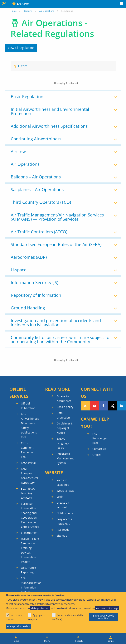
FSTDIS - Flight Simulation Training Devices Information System (30, 550)
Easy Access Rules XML (64, 521)
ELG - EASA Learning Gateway (28, 493)
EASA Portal (28, 463)
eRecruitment (30, 533)
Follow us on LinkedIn (121, 406)
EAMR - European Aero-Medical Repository (29, 476)
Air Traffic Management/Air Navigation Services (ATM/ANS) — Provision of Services (57, 217)
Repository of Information (36, 295)
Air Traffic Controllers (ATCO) (39, 232)
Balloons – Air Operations (36, 177)
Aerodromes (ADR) (29, 257)
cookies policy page (107, 608)
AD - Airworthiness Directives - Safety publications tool (30, 426)
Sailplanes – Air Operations (37, 189)
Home (14, 11)
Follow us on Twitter (112, 406)
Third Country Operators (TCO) (41, 202)
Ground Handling (28, 308)
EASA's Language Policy (63, 443)
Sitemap (62, 536)
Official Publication (28, 406)
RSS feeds (63, 530)
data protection (40, 608)
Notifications (65, 513)
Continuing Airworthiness (36, 139)
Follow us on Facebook (103, 406)
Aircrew (18, 151)
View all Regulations (21, 48)
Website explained (63, 482)
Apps (122, 4)
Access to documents (64, 399)
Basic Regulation (27, 96)
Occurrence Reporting (28, 570)
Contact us (99, 449)
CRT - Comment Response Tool (27, 450)
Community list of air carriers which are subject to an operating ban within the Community (60, 339)
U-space (19, 270)
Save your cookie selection (104, 617)
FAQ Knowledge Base (99, 438)
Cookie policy (65, 407)
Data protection (63, 415)
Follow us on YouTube (94, 406)
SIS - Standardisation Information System (30, 585)
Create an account (63, 505)
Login (60, 497)
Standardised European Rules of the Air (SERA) (56, 244)
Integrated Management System (65, 458)
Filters (23, 66)
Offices (97, 455)
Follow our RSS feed (85, 406)
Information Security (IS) (34, 282)
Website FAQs (65, 491)
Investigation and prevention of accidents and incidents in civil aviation (56, 322)
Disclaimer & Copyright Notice (65, 428)
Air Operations (47, 11)
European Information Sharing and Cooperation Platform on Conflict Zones (30, 515)
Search (79, 641)
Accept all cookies (18, 626)
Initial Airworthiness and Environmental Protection (50, 111)
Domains (28, 11)
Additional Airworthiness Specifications (49, 126)
